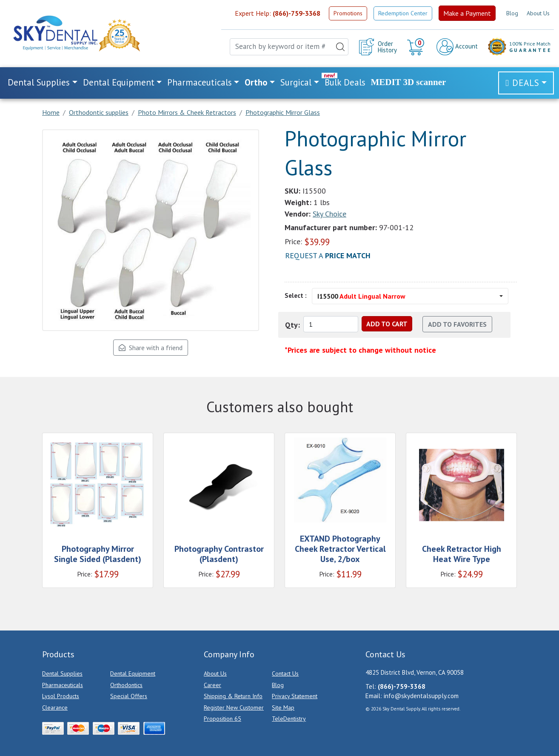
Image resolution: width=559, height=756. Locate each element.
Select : (296, 295)
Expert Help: (278, 13)
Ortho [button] (256, 82)
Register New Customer (234, 708)
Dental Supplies (62, 673)
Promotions (348, 13)
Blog (512, 13)
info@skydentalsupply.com (421, 696)
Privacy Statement (295, 696)
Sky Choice (329, 214)
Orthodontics (126, 685)
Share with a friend (151, 348)
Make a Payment (467, 13)
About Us (538, 13)
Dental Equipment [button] (119, 82)
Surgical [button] (296, 82)
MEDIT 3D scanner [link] (408, 82)
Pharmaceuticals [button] (200, 82)
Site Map (283, 708)
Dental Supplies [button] (39, 82)
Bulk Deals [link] (345, 82)
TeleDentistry (289, 719)
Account (457, 47)
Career (212, 685)
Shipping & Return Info (233, 696)
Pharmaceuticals (63, 685)
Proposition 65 (222, 719)
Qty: (292, 325)
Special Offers (129, 696)
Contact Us (285, 673)
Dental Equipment (133, 673)
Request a (328, 255)
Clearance (55, 708)
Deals (526, 83)
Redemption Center (403, 13)
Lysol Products (61, 696)
